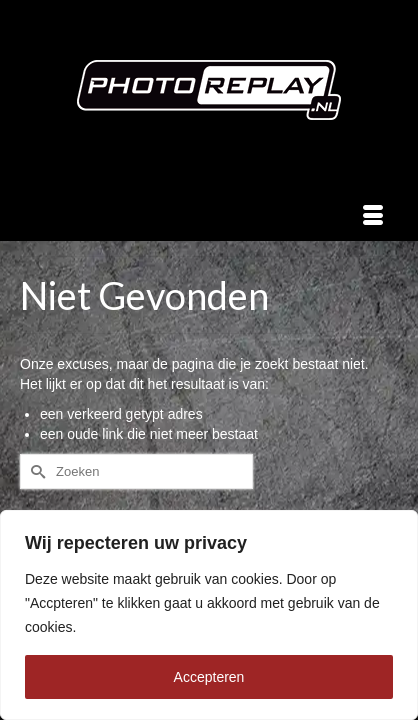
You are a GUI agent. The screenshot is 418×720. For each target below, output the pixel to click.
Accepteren (209, 677)
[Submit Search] (35, 471)
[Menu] (373, 216)
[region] (209, 615)
